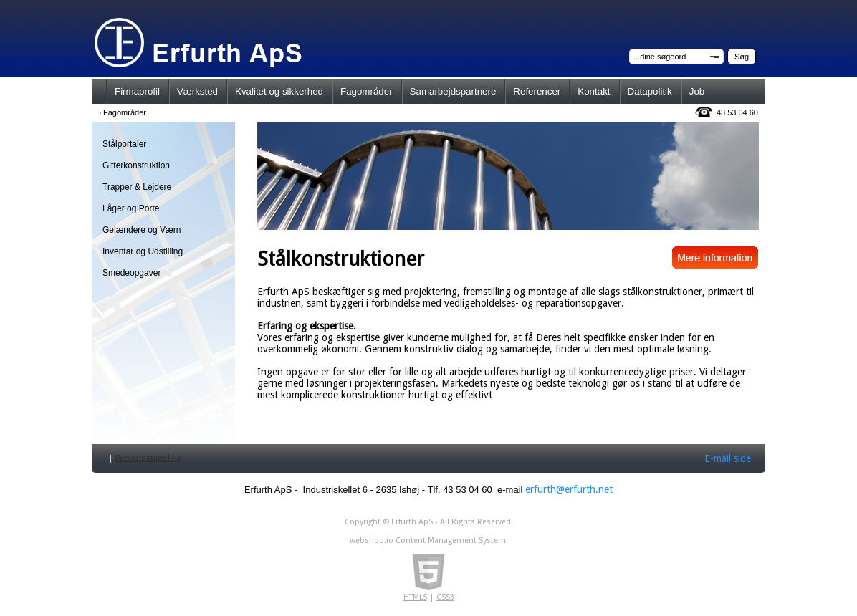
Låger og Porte (131, 208)
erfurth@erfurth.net (569, 489)
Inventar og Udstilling (143, 251)
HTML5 (415, 597)
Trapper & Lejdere (137, 187)
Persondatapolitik (148, 458)
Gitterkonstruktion (136, 165)
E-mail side (728, 458)
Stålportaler (124, 144)
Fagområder (125, 112)
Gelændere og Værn (142, 230)
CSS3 (445, 597)
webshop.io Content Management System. (429, 540)
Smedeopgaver (131, 273)
